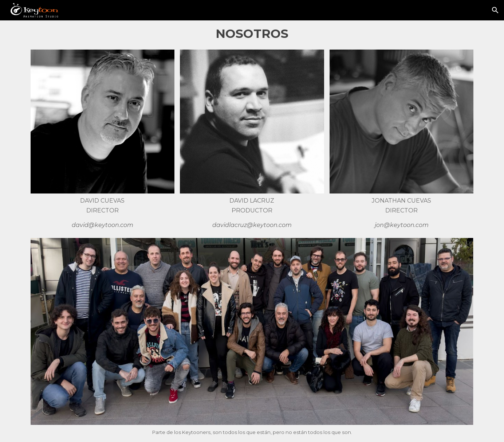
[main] (252, 34)
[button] (495, 10)
